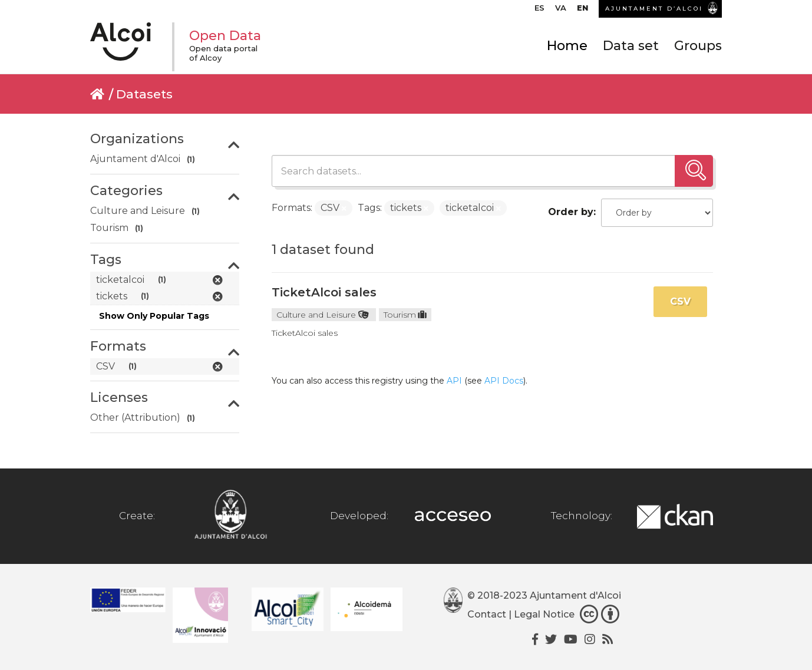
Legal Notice (544, 614)
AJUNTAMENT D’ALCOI (654, 9)
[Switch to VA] (561, 11)
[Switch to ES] (539, 11)
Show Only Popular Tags (154, 316)
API (454, 381)
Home (567, 46)
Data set (631, 46)
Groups (698, 46)
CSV (680, 301)
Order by (571, 212)
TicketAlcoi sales (324, 292)
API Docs (504, 381)
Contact (487, 614)
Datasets (144, 94)
